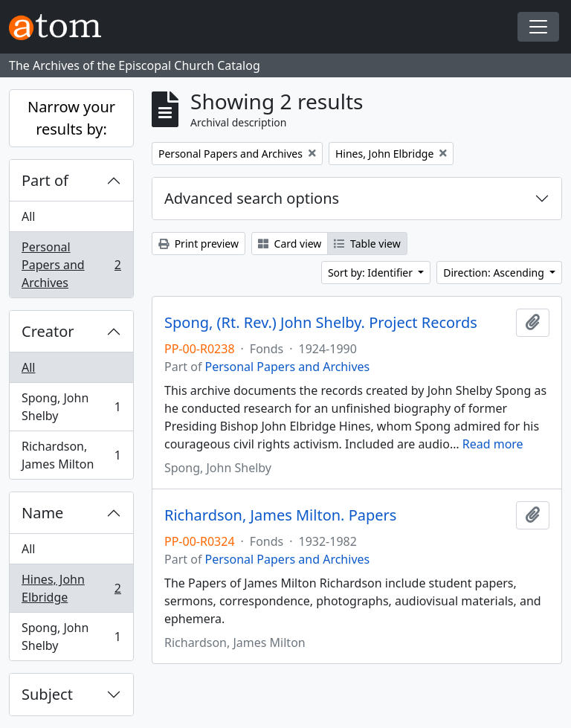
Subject (47, 694)
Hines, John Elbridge (71, 588)
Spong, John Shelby (71, 407)
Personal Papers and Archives (71, 265)
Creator (48, 331)
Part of (45, 180)
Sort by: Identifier (372, 273)
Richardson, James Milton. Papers (280, 515)
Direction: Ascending (495, 273)
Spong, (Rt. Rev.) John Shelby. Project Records (321, 323)
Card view (290, 244)
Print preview (199, 244)
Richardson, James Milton (71, 455)
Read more (493, 444)
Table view (367, 244)
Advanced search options (252, 198)
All (28, 216)
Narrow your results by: (71, 118)
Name (42, 513)
